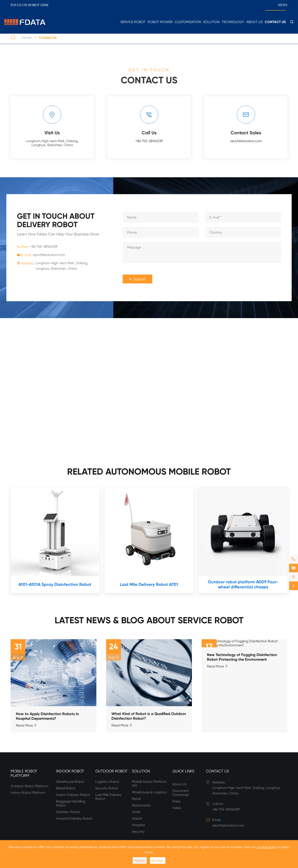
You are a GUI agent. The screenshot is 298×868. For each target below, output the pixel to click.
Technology (233, 22)
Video (177, 808)
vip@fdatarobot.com (246, 141)
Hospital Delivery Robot (74, 818)
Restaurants (141, 805)
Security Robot (107, 788)
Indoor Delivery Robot (73, 795)
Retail (136, 799)
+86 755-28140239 (149, 141)
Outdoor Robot (111, 771)
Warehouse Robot (70, 782)
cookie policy (267, 847)
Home (27, 38)
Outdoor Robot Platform (30, 786)
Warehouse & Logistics (149, 792)
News (283, 5)
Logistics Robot (107, 782)
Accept (158, 860)
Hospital (138, 825)
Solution (211, 22)
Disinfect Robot (68, 812)
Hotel (136, 812)
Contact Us (275, 22)
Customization (188, 22)
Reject (140, 860)
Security (138, 832)
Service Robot (133, 22)
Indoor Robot (70, 771)
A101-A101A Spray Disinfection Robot (55, 584)
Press (176, 801)
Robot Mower (160, 22)
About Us (254, 22)
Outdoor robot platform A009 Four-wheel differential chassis (243, 584)
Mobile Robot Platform (24, 773)
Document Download (181, 793)
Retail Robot (66, 788)
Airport (137, 818)
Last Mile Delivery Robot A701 (149, 584)
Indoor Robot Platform (28, 793)
